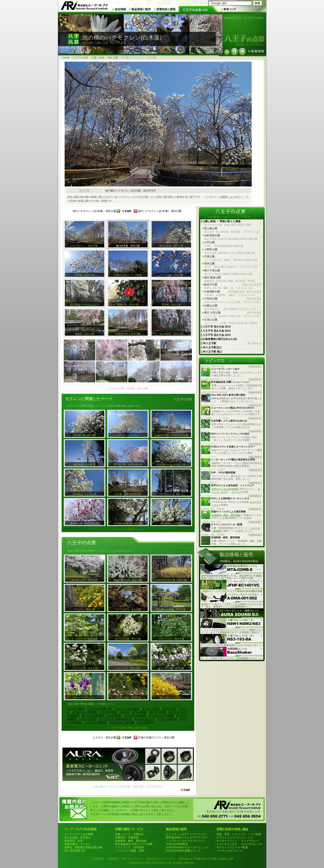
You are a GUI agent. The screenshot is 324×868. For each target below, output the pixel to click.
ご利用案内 (97, 859)
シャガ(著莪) (114, 716)
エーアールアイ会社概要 (79, 834)
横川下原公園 (212, 270)
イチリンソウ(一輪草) (127, 709)
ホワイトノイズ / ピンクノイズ (235, 838)
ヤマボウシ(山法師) (135, 716)
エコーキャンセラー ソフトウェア (186, 834)
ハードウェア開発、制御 (129, 851)
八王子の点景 (80, 58)
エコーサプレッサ (251, 844)
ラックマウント (250, 841)
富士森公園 (211, 228)
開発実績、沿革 (74, 841)
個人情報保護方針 (75, 851)
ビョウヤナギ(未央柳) (161, 716)
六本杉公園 (233, 299)
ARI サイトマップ (132, 859)
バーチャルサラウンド (230, 851)
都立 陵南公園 (212, 277)
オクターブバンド (227, 841)
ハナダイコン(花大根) (85, 712)
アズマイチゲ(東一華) (99, 709)
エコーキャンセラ (227, 844)
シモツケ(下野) (88, 719)
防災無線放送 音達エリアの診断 (134, 844)
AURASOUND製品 (177, 844)
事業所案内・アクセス (78, 844)
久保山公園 (211, 320)
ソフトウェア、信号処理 (129, 847)
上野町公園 (211, 249)
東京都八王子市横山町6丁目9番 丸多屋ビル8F (206, 859)
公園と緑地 (98, 58)
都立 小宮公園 (233, 313)
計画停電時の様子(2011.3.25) (220, 339)
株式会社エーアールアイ (161, 859)
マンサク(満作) (76, 709)
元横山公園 (211, 306)
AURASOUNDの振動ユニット (183, 851)
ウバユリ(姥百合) (167, 719)
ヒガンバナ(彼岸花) (96, 722)
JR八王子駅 (232, 343)
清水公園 (113, 58)
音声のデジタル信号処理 (225, 489)
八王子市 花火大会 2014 (217, 327)
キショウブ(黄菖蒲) (93, 716)
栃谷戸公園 (233, 285)
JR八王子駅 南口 (212, 352)
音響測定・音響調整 (127, 838)
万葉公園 (209, 256)
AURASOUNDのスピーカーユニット (187, 847)
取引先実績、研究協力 (78, 838)
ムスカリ (124, 712)
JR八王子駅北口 (212, 347)
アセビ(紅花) (169, 709)
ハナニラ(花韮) (108, 712)
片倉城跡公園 (233, 292)
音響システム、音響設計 (129, 834)
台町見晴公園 (212, 235)
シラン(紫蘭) (139, 712)
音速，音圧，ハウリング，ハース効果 (239, 834)
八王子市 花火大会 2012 (217, 335)
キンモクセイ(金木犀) (122, 722)
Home (66, 58)
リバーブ (236, 492)
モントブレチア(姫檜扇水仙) (115, 719)
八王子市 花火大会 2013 (217, 331)
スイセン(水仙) (151, 709)
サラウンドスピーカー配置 (232, 847)
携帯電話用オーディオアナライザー (187, 838)
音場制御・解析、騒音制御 (226, 515)
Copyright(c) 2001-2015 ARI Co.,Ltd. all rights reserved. (162, 863)
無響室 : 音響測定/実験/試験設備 (83, 847)
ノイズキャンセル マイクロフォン (186, 841)
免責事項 (113, 859)
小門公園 (209, 242)
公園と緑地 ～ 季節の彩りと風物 (222, 221)
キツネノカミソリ (145, 719)
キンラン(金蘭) (158, 712)
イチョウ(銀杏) (145, 722)
